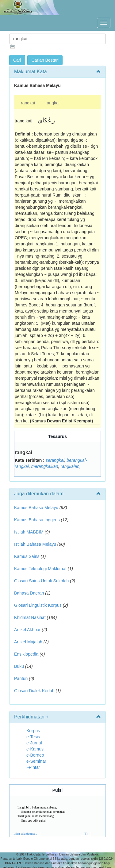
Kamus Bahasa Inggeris (37, 520)
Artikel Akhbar (27, 630)
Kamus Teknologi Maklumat (40, 569)
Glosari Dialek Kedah (34, 691)
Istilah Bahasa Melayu (35, 544)
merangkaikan (45, 466)
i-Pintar (33, 767)
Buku (19, 666)
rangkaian (70, 466)
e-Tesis (33, 737)
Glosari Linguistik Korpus (38, 605)
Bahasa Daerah (29, 593)
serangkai (55, 460)
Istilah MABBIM (29, 532)
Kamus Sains (27, 556)
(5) (86, 834)
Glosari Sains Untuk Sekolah (41, 581)
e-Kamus (35, 749)
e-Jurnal (34, 743)
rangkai (28, 103)
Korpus (33, 731)
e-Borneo (35, 755)
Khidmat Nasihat (30, 617)
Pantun (21, 678)
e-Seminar (36, 761)
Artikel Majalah (28, 642)
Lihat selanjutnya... (25, 834)
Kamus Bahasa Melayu (37, 508)
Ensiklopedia (26, 654)
